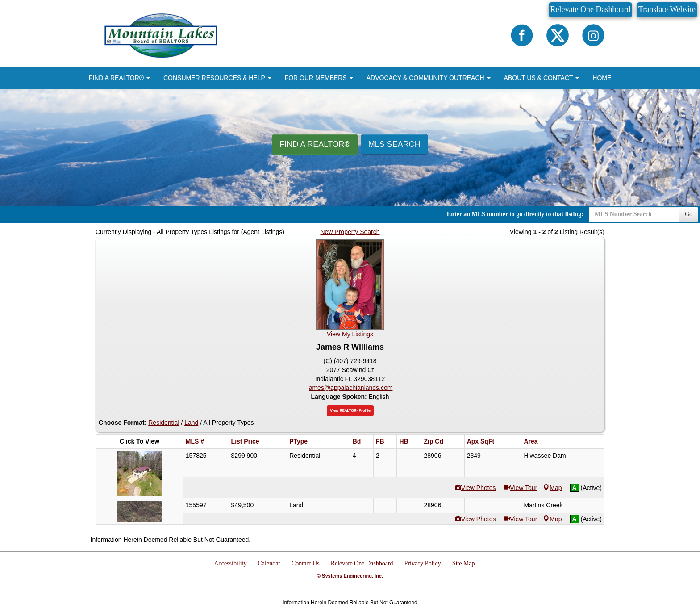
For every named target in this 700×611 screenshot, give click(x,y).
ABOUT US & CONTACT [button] (542, 78)
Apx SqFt (481, 441)
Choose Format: (123, 423)
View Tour (520, 488)
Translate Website (667, 9)
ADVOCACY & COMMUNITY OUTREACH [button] (429, 78)
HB (404, 441)
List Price (245, 441)
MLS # (195, 441)
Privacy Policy (423, 563)
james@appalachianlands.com (350, 388)
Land (191, 423)
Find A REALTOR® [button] (315, 144)
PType (298, 441)
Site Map (464, 563)
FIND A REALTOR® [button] (119, 78)
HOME (602, 78)
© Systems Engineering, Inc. (350, 576)
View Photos (475, 488)
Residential (164, 423)
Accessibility (230, 563)
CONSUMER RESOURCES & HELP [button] (217, 78)
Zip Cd (433, 441)
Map (552, 488)
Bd (357, 441)
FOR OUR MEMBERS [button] (319, 78)
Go (689, 214)
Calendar (269, 563)
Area (531, 441)
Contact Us (306, 563)
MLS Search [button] (394, 144)
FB (380, 441)
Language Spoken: (340, 397)
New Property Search (350, 232)
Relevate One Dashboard (591, 9)
